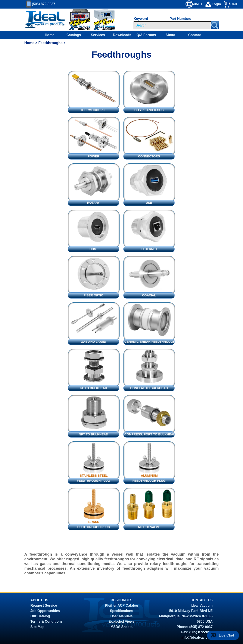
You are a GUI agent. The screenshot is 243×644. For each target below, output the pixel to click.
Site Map (37, 627)
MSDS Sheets (121, 627)
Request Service (44, 605)
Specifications (121, 611)
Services (98, 35)
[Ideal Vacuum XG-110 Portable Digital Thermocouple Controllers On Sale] (124, 20)
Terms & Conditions (46, 621)
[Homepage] (45, 20)
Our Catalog (40, 616)
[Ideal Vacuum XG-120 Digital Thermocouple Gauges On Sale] (77, 20)
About (170, 35)
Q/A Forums (146, 35)
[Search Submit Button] (215, 25)
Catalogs (74, 35)
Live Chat (226, 635)
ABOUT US (39, 600)
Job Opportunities (45, 611)
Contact (194, 35)
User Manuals (121, 616)
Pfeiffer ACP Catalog (122, 605)
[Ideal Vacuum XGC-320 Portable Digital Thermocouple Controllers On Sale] (102, 20)
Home (50, 35)
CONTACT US (202, 600)
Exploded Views (122, 621)
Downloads (122, 35)
